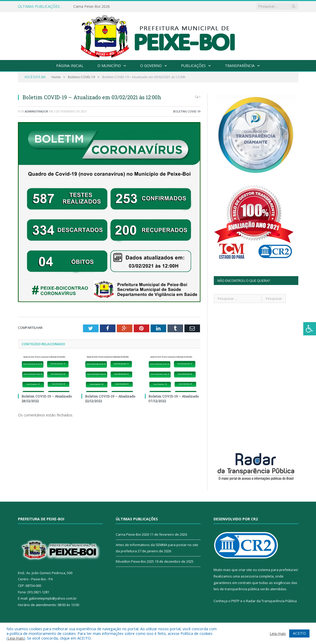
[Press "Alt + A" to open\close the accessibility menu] (310, 329)
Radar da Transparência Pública (271, 601)
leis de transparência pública (236, 589)
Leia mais (16, 638)
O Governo (151, 66)
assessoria (249, 576)
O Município (109, 66)
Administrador (36, 111)
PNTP (235, 601)
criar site (245, 570)
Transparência (240, 66)
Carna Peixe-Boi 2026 (92, 6)
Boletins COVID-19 (187, 111)
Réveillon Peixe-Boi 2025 (135, 561)
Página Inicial (70, 66)
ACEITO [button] (299, 633)
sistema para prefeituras (278, 570)
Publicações (193, 66)
